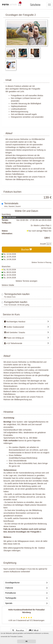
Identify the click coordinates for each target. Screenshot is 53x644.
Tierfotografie (11, 598)
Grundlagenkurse (12, 583)
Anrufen (18, 631)
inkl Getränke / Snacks (15, 332)
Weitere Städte (8, 285)
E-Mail (34, 631)
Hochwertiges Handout (15, 322)
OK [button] (27, 641)
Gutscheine (35, 5)
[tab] (26, 322)
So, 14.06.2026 (10, 259)
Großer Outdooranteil (14, 327)
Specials (9, 603)
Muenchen (6, 266)
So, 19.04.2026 (10, 278)
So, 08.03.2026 (10, 217)
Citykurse (9, 588)
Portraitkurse (11, 593)
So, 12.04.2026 (10, 254)
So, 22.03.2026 (10, 275)
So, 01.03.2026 (10, 270)
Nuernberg (6, 214)
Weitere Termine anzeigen (26, 281)
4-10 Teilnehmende (13, 343)
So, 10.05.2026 (10, 257)
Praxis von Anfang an (14, 338)
